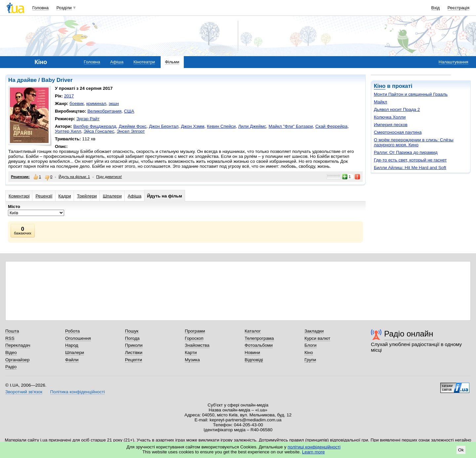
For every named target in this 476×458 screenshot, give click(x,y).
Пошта (12, 331)
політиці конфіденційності (314, 447)
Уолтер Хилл (68, 131)
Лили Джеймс (252, 126)
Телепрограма (259, 338)
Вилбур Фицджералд (95, 126)
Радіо (11, 367)
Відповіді (254, 360)
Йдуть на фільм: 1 (74, 177)
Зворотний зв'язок (24, 392)
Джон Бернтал (164, 126)
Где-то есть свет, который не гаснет (410, 160)
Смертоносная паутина (398, 132)
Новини (252, 352)
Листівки (134, 352)
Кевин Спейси (221, 126)
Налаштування (454, 62)
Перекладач (18, 345)
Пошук (132, 331)
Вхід (436, 8)
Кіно (380, 86)
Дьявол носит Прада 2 (397, 109)
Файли (72, 360)
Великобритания (104, 111)
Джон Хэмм (193, 126)
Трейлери (87, 196)
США (129, 111)
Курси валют (317, 338)
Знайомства (197, 345)
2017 (69, 96)
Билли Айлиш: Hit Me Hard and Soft (410, 168)
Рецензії (44, 196)
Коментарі (19, 196)
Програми (195, 331)
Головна (40, 8)
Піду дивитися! (109, 177)
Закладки (314, 331)
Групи (310, 360)
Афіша (117, 62)
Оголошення (78, 338)
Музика (192, 360)
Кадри (65, 196)
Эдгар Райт (88, 119)
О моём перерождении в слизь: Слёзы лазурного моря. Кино (414, 142)
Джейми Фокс (133, 126)
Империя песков (391, 125)
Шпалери (112, 196)
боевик (77, 104)
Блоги (311, 345)
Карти (191, 352)
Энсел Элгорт (131, 131)
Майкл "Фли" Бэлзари (291, 126)
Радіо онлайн (409, 334)
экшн (114, 104)
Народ (72, 345)
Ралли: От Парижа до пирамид (406, 152)
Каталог (253, 331)
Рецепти (134, 360)
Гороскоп (194, 338)
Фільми (172, 62)
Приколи (134, 345)
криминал (96, 104)
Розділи (64, 8)
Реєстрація (458, 8)
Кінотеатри (144, 62)
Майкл (380, 102)
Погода (132, 338)
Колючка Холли (390, 117)
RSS (10, 338)
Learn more (314, 452)
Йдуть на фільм (165, 196)
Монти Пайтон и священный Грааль (411, 94)
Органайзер (17, 360)
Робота (72, 331)
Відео (11, 352)
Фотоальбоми (259, 345)
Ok (461, 450)
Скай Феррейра (331, 126)
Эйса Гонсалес (99, 131)
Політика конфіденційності (78, 392)
